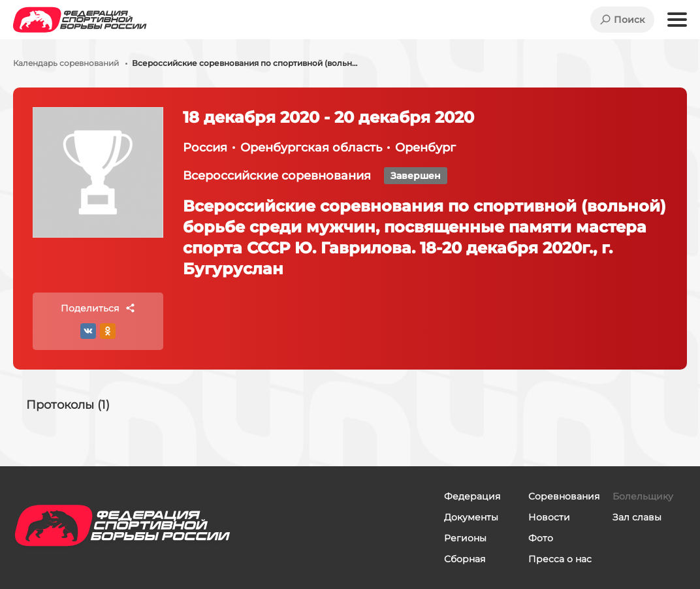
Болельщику (643, 496)
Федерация (472, 496)
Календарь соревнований (66, 63)
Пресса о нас (560, 559)
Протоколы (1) (68, 405)
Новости (549, 517)
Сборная (465, 559)
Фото (541, 538)
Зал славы (637, 517)
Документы (471, 517)
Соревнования (564, 496)
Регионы (465, 538)
